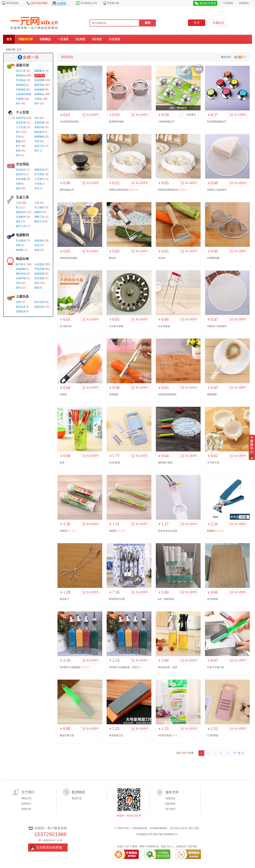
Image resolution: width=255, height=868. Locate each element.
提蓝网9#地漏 (116, 122)
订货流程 (228, 3)
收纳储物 (39, 90)
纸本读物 (21, 179)
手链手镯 (39, 269)
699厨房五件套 (117, 599)
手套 (37, 141)
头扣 (18, 283)
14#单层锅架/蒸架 (69, 122)
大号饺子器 (213, 463)
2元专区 (80, 39)
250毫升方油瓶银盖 (75, 667)
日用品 (38, 99)
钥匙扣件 (21, 212)
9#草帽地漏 (213, 258)
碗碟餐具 (39, 71)
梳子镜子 (21, 264)
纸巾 (18, 155)
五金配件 (21, 217)
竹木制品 (21, 80)
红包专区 (21, 170)
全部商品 (45, 39)
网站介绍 (26, 798)
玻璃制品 (39, 94)
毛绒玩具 (21, 311)
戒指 (37, 288)
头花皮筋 (39, 264)
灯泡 (37, 245)
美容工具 (39, 146)
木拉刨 (162, 258)
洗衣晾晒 (39, 80)
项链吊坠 (21, 274)
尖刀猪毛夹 (66, 326)
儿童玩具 (22, 296)
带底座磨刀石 (116, 735)
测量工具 (39, 217)
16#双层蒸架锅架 (167, 394)
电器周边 (39, 241)
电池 (37, 250)
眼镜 (18, 141)
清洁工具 (21, 71)
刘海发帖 (21, 269)
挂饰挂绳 (39, 274)
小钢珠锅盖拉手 (166, 122)
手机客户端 (113, 3)
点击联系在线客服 (49, 847)
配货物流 (78, 792)
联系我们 (244, 3)
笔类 (18, 188)
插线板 (20, 250)
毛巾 (37, 118)
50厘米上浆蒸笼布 (217, 190)
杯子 (18, 132)
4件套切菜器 (168, 735)
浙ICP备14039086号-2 (165, 834)
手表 (18, 137)
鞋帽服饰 (39, 137)
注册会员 (218, 23)
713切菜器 (213, 735)
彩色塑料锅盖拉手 (217, 122)
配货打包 (77, 798)
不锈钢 (20, 99)
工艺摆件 (39, 179)
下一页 (237, 753)
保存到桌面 (12, 3)
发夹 (37, 283)
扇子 (37, 151)
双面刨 (63, 394)
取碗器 (216, 531)
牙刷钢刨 (114, 394)
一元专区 (63, 39)
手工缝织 (39, 207)
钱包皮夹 (39, 132)
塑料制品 (21, 76)
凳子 (37, 104)
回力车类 (39, 302)
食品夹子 (64, 599)
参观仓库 (26, 809)
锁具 (18, 221)
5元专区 (97, 39)
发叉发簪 (39, 278)
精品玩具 (39, 307)
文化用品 (22, 164)
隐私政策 (170, 804)
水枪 (18, 302)
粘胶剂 (38, 212)
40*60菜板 (213, 599)
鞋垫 (18, 151)
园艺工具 (21, 226)
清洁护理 (21, 123)
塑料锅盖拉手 (67, 190)
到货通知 (188, 115)
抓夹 (18, 288)
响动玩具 (21, 307)
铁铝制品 (21, 85)
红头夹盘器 (164, 326)
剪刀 (18, 207)
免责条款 (170, 798)
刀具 (37, 203)
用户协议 (170, 809)
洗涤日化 (21, 118)
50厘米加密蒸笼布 (173, 190)
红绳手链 (21, 278)
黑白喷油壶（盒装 (168, 667)
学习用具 (39, 174)
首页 (9, 39)
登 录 (197, 23)
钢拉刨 (112, 258)
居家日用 (22, 65)
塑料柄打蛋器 (165, 463)
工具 (18, 203)
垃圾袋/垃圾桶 (23, 94)
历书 (37, 188)
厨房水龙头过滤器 (168, 531)
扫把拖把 (21, 90)
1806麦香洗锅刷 (68, 258)
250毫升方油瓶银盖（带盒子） (125, 667)
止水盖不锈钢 (116, 326)
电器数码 (22, 235)
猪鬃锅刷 (212, 394)
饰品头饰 (22, 259)
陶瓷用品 (39, 85)
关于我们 (28, 792)
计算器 (38, 184)
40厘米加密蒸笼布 (123, 190)
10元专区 (115, 39)
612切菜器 (114, 463)
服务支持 (172, 792)
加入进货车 (90, 115)
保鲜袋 (68, 531)
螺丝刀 (38, 221)
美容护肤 (39, 127)
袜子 (18, 146)
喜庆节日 (21, 174)
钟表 (18, 245)
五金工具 (22, 197)
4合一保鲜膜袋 (166, 599)
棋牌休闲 (39, 170)
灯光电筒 (21, 241)
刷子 (18, 104)
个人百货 (22, 112)
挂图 (18, 184)
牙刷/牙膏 (40, 123)
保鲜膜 (117, 531)
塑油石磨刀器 (67, 735)
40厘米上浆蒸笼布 (217, 326)
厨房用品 (40, 76)
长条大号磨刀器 (216, 667)
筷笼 (62, 463)
